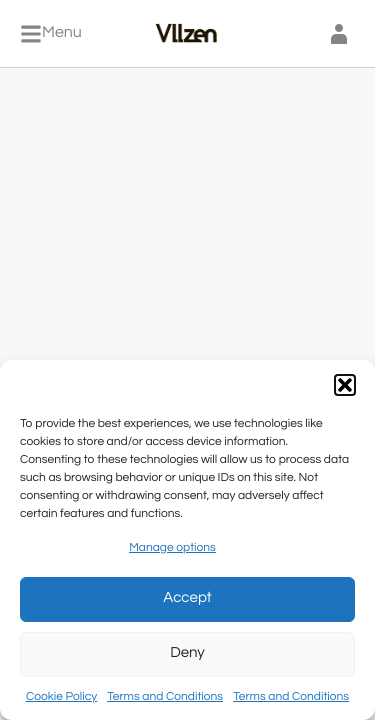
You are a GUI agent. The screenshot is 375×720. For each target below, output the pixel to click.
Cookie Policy (61, 696)
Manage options (172, 547)
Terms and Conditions (165, 696)
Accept (187, 598)
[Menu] (51, 34)
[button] (345, 385)
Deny (187, 653)
